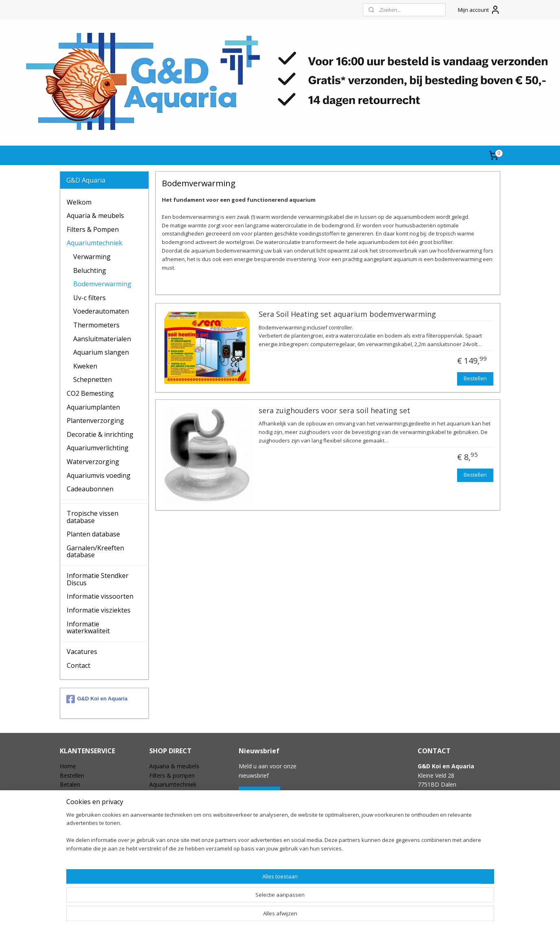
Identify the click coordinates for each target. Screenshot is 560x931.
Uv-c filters (89, 298)
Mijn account (479, 10)
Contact (78, 665)
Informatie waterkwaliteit (88, 628)
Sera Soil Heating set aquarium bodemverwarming (347, 314)
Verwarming (92, 257)
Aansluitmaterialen (102, 339)
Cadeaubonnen (90, 489)
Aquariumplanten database (185, 875)
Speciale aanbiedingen (178, 857)
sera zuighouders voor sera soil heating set (334, 411)
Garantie (71, 812)
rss (265, 916)
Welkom (79, 202)
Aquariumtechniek (95, 243)
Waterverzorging (93, 462)
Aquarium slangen (101, 352)
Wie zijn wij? (76, 839)
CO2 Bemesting (90, 393)
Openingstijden (80, 857)
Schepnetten (93, 379)
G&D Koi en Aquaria (97, 699)
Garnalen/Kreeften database (95, 552)
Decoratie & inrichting (100, 434)
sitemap (248, 916)
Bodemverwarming (102, 284)
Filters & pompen (172, 775)
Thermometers (96, 325)
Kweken (85, 366)
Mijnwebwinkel (367, 916)
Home (68, 766)
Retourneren (76, 803)
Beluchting (90, 270)
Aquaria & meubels (95, 216)
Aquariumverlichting (98, 448)
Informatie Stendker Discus (98, 579)
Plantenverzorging (95, 421)
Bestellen (475, 378)
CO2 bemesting (170, 793)
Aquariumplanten (93, 407)
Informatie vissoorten (100, 596)
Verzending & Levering (89, 793)
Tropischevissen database (183, 867)
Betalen (70, 784)
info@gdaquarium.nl (444, 812)
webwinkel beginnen (296, 916)
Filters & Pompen (93, 229)
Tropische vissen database (93, 517)
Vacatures (82, 652)
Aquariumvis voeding (99, 475)
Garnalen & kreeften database (189, 884)
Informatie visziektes (99, 610)
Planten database (93, 534)
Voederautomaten (101, 311)
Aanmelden (259, 794)
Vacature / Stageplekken (92, 848)
